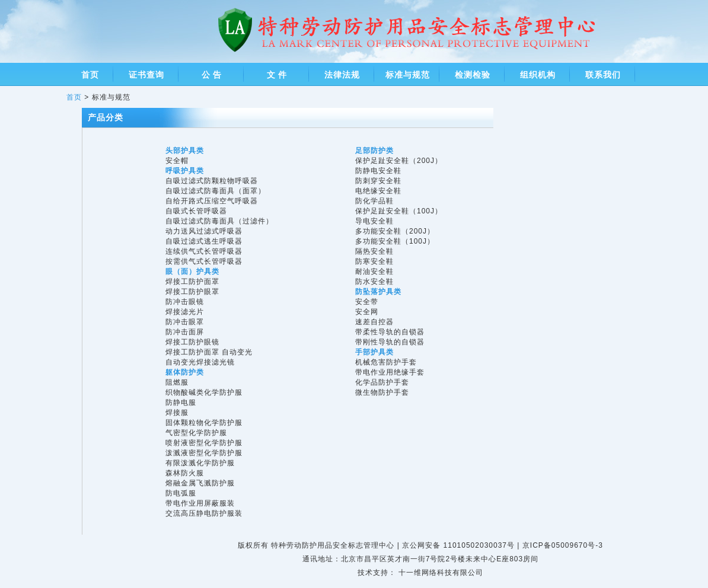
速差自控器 (374, 322)
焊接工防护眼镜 (192, 342)
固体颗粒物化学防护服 (204, 423)
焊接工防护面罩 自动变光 (209, 352)
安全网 (367, 312)
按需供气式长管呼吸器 (204, 261)
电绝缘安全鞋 (378, 191)
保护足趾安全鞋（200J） (399, 161)
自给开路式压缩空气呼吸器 (212, 201)
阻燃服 (177, 382)
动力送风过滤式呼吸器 (204, 231)
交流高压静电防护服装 (204, 513)
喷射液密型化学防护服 (204, 443)
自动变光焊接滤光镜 (200, 362)
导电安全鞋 (374, 221)
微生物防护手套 (382, 392)
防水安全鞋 (374, 282)
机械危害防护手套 (386, 362)
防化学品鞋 (374, 201)
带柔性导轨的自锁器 (390, 332)
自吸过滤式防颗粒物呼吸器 (212, 181)
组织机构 (538, 75)
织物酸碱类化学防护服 (204, 392)
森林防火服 (185, 473)
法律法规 (342, 75)
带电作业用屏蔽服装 (200, 503)
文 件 (277, 75)
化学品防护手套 (382, 382)
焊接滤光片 (185, 312)
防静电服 (181, 402)
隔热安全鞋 (374, 251)
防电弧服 (181, 493)
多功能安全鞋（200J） (395, 231)
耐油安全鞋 (374, 271)
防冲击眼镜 (185, 302)
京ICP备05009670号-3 (563, 545)
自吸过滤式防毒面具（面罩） (216, 191)
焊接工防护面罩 (192, 282)
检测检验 (473, 75)
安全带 (367, 302)
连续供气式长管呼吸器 (204, 251)
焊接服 (177, 413)
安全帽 (177, 161)
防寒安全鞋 (374, 261)
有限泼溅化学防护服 (200, 463)
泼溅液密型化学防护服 (204, 453)
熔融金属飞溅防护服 (200, 483)
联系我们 (603, 75)
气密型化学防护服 (196, 433)
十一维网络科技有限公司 (441, 573)
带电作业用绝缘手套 (390, 372)
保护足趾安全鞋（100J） (399, 211)
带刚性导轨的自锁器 (390, 342)
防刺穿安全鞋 (378, 181)
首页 (90, 75)
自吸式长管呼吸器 (196, 211)
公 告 (212, 75)
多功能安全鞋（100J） (395, 241)
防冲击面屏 (185, 332)
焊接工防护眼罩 (192, 292)
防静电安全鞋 (378, 171)
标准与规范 (408, 75)
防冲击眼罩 (185, 322)
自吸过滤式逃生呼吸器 (204, 241)
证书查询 (146, 75)
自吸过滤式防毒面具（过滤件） (219, 221)
